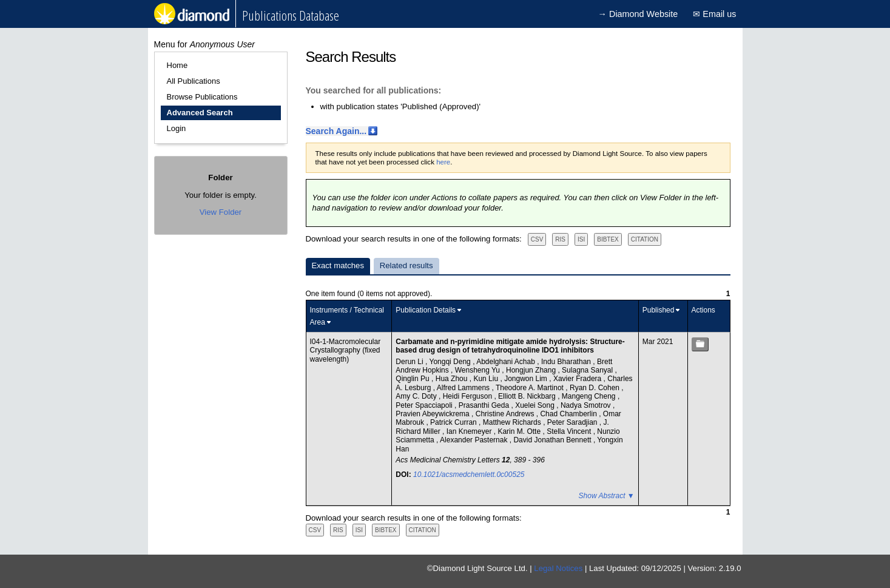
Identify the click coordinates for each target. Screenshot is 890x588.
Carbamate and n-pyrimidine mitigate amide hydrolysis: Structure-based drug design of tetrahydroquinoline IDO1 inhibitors (510, 346)
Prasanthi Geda (485, 405)
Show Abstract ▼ (607, 496)
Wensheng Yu (479, 370)
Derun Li (410, 362)
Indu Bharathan (567, 362)
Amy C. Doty (417, 396)
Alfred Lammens (464, 388)
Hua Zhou (453, 379)
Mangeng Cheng (590, 396)
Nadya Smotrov (587, 405)
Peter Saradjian (573, 422)
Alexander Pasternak (475, 440)
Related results (406, 265)
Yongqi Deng (451, 362)
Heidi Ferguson (469, 396)
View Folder (221, 212)
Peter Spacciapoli (425, 405)
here (443, 162)
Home (177, 65)
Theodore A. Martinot (531, 388)
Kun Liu (487, 379)
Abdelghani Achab (507, 362)
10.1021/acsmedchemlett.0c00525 (469, 475)
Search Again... (336, 131)
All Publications (194, 81)
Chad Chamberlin (569, 414)
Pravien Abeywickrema (433, 414)
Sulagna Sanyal (588, 370)
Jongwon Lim (527, 379)
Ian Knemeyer (470, 431)
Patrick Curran (454, 422)
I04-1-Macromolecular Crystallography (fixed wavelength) (346, 350)
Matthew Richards (513, 422)
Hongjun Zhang (532, 370)
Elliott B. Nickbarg (528, 396)
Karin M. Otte (520, 431)
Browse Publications (202, 97)
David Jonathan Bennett (553, 440)
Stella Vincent (570, 431)
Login (177, 128)
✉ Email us (714, 14)
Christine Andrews (506, 414)
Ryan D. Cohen (595, 388)
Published (659, 310)
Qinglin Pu (413, 379)
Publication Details (426, 310)
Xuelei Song (536, 405)
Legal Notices (558, 568)
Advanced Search (200, 113)
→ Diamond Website (638, 14)
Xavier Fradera (578, 379)
